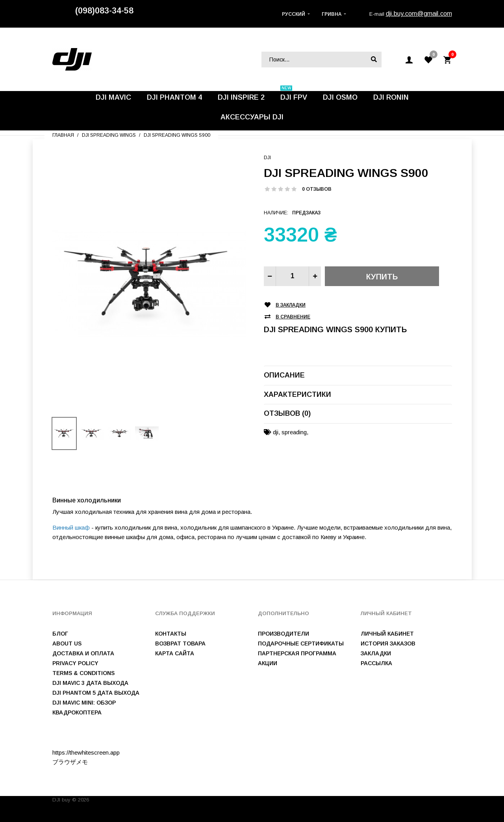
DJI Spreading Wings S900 (177, 135)
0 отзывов (317, 189)
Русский (294, 14)
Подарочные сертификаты (301, 643)
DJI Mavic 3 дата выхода (90, 683)
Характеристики (297, 394)
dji (276, 432)
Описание (284, 375)
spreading (294, 432)
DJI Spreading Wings (109, 135)
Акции (268, 663)
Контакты (171, 634)
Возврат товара (180, 643)
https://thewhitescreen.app (86, 752)
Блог (60, 634)
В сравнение (293, 317)
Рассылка (376, 663)
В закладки (291, 305)
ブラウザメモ (70, 762)
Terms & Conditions (83, 673)
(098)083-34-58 (104, 11)
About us (67, 643)
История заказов (388, 643)
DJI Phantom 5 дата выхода (96, 693)
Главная (63, 135)
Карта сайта (175, 653)
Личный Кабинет (387, 634)
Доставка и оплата (83, 653)
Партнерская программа (297, 653)
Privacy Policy (75, 663)
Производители (283, 634)
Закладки (376, 653)
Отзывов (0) (287, 413)
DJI (267, 158)
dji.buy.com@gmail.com (419, 14)
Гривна (332, 14)
